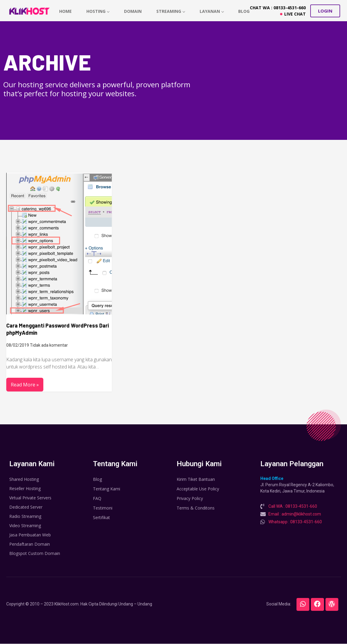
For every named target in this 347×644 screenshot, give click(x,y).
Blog (245, 11)
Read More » (25, 385)
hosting (98, 11)
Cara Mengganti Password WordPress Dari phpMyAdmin (58, 329)
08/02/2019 (18, 345)
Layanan (212, 11)
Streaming (171, 11)
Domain (133, 11)
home (65, 11)
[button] (325, 11)
